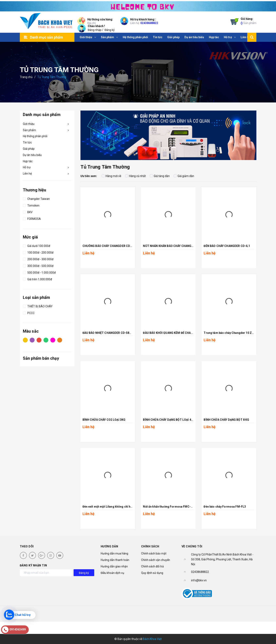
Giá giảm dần (184, 176)
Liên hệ (27, 174)
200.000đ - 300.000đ (38, 259)
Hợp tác (28, 161)
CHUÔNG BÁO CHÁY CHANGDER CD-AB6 (110, 246)
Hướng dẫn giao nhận (114, 566)
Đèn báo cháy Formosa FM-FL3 (225, 507)
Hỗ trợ (27, 167)
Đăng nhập (95, 30)
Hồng (53, 340)
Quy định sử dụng (152, 573)
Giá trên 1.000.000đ (37, 279)
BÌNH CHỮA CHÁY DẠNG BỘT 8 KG (226, 420)
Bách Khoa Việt (152, 639)
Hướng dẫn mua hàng (114, 553)
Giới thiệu (29, 124)
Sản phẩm (249, 21)
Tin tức (27, 142)
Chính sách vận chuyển (156, 560)
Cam (60, 340)
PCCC (29, 312)
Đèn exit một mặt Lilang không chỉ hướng (110, 507)
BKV (28, 212)
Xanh (46, 340)
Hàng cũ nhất (135, 176)
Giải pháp (29, 149)
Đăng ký (110, 30)
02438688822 (149, 23)
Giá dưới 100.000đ (36, 245)
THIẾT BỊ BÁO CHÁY (38, 306)
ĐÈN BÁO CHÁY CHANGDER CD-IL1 (227, 246)
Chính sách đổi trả (152, 566)
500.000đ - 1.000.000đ (39, 272)
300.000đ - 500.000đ (38, 265)
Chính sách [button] (150, 546)
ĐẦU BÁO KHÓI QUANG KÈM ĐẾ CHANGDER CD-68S (177, 333)
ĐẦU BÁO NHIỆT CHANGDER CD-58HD (108, 333)
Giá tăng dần (160, 176)
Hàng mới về (111, 176)
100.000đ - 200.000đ (38, 252)
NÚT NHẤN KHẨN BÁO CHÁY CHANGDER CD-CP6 (176, 246)
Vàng (25, 340)
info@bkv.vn (199, 580)
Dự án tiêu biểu (32, 155)
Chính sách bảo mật (154, 553)
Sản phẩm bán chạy (41, 358)
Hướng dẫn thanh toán (115, 560)
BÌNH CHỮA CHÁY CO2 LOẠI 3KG (104, 420)
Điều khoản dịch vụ (112, 573)
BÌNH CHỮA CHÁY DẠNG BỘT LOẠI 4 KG (169, 420)
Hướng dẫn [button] (109, 546)
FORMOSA (32, 218)
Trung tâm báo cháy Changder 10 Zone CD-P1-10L (238, 333)
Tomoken (31, 205)
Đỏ (39, 340)
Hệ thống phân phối (35, 136)
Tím (32, 340)
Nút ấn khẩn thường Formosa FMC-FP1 (169, 507)
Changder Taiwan (36, 198)
